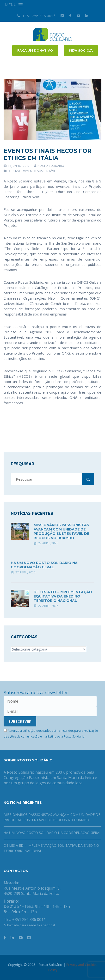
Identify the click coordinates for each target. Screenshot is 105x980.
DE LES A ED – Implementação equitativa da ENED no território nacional (63, 596)
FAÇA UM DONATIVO (35, 50)
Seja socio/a (81, 50)
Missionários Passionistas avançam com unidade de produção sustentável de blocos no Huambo (61, 531)
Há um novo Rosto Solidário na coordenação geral (44, 565)
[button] (11, 5)
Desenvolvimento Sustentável (32, 171)
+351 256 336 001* (36, 16)
